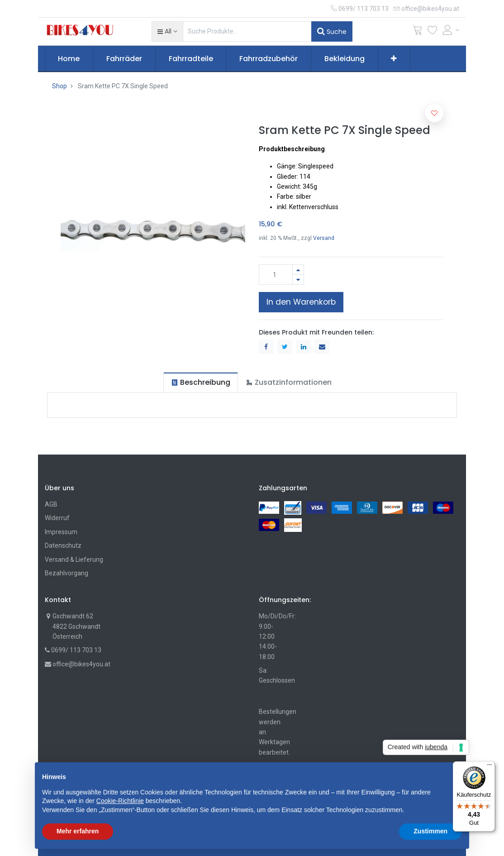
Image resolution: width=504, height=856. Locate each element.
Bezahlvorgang (67, 573)
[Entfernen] (298, 280)
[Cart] (418, 32)
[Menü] (490, 767)
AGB (51, 504)
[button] (167, 31)
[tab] (201, 382)
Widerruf (57, 518)
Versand (324, 238)
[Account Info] (451, 30)
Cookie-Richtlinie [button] (120, 801)
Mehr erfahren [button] (78, 831)
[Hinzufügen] (298, 270)
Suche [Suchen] (332, 31)
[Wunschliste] (433, 32)
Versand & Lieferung (74, 560)
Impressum (61, 532)
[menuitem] (69, 59)
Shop (59, 86)
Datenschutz (63, 545)
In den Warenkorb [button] (301, 302)
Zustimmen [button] (430, 831)
